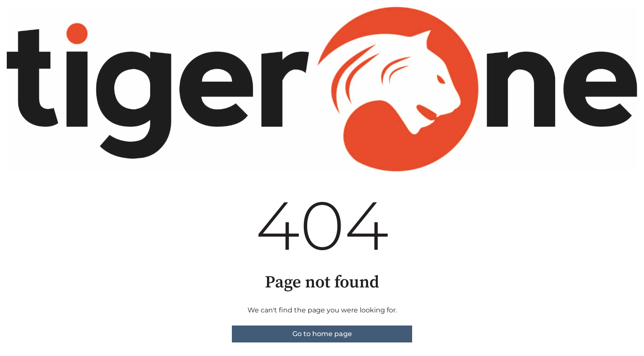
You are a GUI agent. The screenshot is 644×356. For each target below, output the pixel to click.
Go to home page (322, 334)
